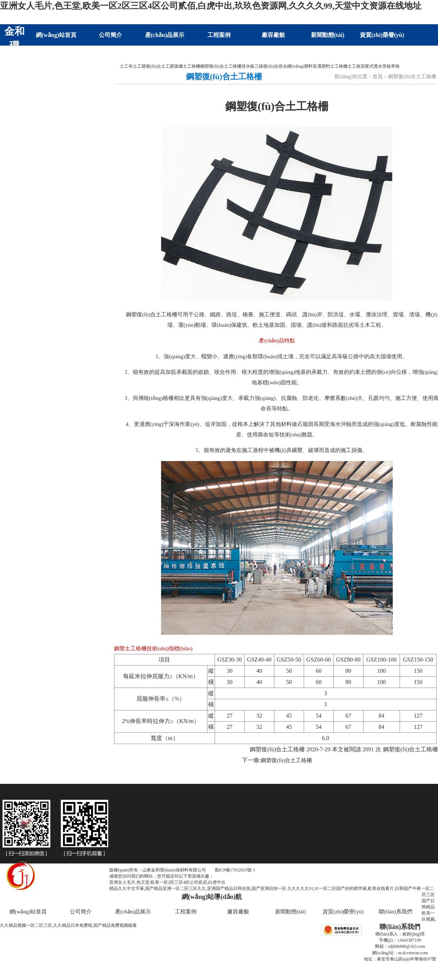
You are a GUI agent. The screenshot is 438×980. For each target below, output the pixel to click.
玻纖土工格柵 (187, 66)
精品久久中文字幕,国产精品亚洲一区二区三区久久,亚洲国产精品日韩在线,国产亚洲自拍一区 (198, 888)
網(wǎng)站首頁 (56, 35)
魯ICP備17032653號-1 (235, 870)
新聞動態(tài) (328, 35)
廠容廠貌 (273, 35)
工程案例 (219, 35)
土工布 (126, 66)
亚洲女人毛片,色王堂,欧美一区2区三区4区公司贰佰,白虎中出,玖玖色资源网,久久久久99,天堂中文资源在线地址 (211, 6)
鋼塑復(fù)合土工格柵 (221, 66)
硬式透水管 (376, 66)
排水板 (248, 66)
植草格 (393, 66)
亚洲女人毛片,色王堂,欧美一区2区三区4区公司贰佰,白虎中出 (167, 882)
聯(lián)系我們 (56, 56)
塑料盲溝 (313, 66)
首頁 (378, 77)
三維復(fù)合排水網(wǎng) (279, 66)
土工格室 (356, 66)
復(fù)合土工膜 (160, 66)
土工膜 (139, 66)
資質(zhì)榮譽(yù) (382, 35)
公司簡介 (110, 35)
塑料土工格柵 (334, 66)
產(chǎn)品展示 (165, 35)
